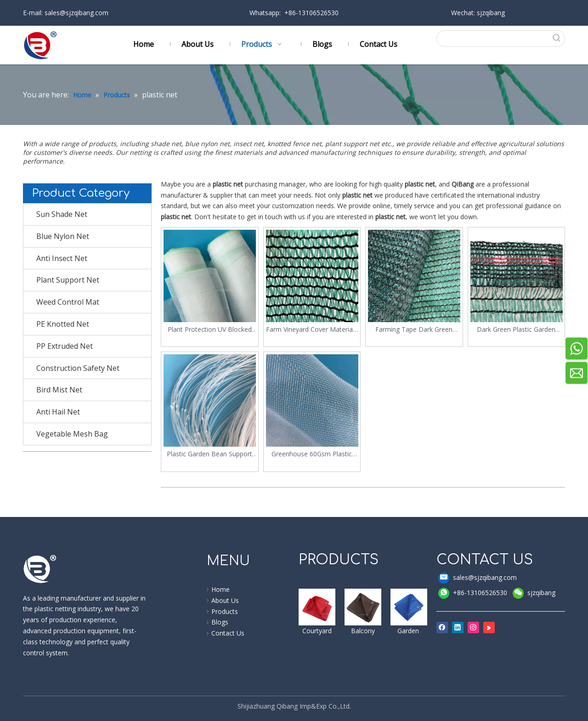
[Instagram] (473, 627)
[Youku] (489, 627)
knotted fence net (294, 144)
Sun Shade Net (62, 214)
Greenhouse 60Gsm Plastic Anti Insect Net (312, 454)
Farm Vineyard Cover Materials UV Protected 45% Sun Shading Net (312, 330)
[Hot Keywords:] (557, 39)
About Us (225, 600)
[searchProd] (493, 39)
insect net (249, 144)
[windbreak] (363, 607)
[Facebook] (442, 627)
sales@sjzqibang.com (76, 13)
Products (225, 611)
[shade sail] (317, 607)
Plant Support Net (68, 280)
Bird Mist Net (59, 390)
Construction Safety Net (78, 368)
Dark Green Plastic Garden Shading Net (516, 330)
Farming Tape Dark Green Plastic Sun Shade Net (414, 330)
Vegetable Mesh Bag (72, 434)
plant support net (353, 144)
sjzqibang (534, 593)
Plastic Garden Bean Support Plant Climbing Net (209, 454)
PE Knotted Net (63, 324)
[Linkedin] (458, 627)
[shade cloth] (409, 607)
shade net (166, 144)
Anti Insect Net (62, 258)
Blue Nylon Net (63, 236)
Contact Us (228, 633)
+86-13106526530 (473, 593)
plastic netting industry (67, 609)
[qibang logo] (40, 569)
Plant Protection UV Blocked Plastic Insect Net (210, 330)
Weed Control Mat (68, 302)
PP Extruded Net (65, 346)
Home (220, 589)
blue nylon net (207, 144)
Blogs (220, 622)
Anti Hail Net (58, 412)
